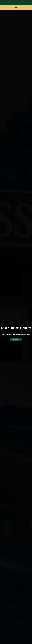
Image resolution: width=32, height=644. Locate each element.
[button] (16, 8)
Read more (16, 340)
